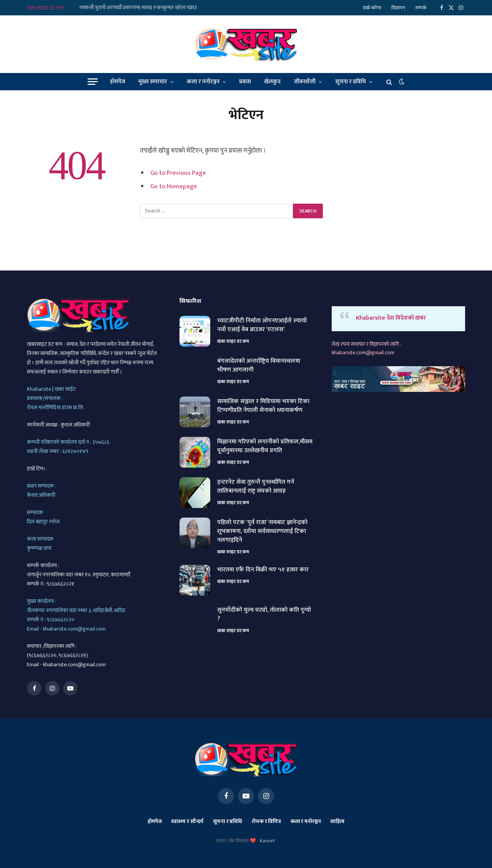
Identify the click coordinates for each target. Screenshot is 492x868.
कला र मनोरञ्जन (203, 82)
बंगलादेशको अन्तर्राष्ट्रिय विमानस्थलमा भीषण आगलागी (259, 366)
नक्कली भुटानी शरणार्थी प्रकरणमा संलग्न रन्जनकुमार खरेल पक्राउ (138, 8)
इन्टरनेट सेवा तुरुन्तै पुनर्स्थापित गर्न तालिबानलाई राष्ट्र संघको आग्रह (256, 487)
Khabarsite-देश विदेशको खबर (391, 318)
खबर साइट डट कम (233, 341)
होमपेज (118, 82)
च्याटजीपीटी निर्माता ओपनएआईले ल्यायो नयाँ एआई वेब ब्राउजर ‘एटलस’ (262, 325)
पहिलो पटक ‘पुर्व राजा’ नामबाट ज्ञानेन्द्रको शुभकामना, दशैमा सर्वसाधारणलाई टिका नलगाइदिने (262, 532)
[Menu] (93, 82)
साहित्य (337, 821)
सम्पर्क (421, 8)
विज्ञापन (398, 8)
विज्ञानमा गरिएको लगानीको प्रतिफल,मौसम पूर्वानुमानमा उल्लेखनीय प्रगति (265, 446)
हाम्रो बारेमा (372, 8)
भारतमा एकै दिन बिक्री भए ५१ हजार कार (263, 570)
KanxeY (267, 841)
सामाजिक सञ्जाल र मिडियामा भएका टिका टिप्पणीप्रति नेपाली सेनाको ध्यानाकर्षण (263, 406)
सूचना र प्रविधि (351, 82)
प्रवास (245, 82)
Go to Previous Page (178, 173)
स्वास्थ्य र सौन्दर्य (187, 821)
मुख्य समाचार (153, 82)
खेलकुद (272, 82)
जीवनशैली (305, 82)
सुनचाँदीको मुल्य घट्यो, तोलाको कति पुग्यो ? (264, 615)
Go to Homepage (174, 186)
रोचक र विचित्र (266, 821)
